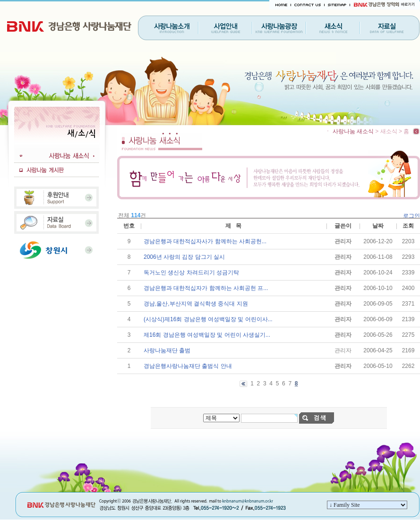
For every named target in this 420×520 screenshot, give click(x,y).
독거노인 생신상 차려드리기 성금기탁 (191, 273)
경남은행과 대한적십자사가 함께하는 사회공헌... (205, 241)
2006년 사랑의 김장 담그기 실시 (184, 257)
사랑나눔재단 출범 (167, 350)
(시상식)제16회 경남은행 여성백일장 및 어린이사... (208, 319)
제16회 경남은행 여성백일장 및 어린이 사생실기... (207, 335)
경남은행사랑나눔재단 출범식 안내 (188, 366)
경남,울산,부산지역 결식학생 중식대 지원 (196, 304)
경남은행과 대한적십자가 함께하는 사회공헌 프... (206, 288)
